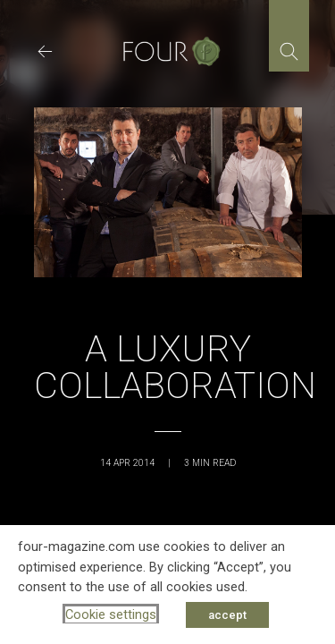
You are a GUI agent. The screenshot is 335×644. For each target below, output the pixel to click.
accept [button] (227, 615)
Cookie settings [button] (111, 614)
